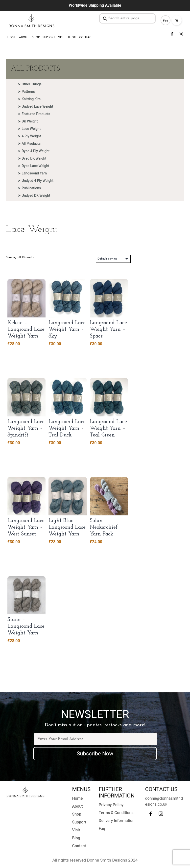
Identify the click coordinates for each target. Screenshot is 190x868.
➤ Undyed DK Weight (34, 195)
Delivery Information (117, 821)
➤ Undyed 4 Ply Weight (36, 181)
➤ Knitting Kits (29, 99)
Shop (36, 37)
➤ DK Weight (28, 121)
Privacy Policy (111, 805)
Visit (62, 37)
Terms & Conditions (116, 813)
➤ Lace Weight (29, 129)
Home (12, 37)
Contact (86, 37)
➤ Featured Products (34, 114)
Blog (72, 37)
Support (49, 37)
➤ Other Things (30, 84)
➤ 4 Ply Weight (29, 136)
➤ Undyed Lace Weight (36, 106)
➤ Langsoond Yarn (32, 173)
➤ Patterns (26, 92)
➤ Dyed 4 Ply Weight (34, 151)
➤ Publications (29, 188)
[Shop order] (113, 259)
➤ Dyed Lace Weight (34, 166)
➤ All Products (29, 144)
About (24, 37)
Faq (166, 21)
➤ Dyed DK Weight (32, 158)
